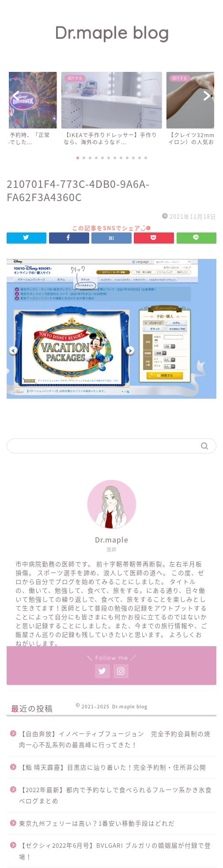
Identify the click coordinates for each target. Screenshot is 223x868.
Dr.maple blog (112, 33)
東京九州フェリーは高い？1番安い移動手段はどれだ (97, 823)
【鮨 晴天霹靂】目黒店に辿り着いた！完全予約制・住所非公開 (113, 767)
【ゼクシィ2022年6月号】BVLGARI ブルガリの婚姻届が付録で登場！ (115, 851)
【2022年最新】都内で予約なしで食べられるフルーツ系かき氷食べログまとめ (115, 795)
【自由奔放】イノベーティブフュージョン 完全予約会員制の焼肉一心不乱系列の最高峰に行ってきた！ (115, 739)
